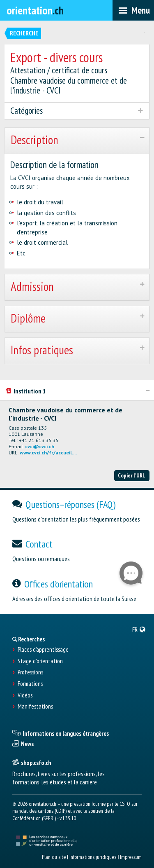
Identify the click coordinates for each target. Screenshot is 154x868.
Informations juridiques (93, 857)
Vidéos (25, 695)
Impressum (131, 857)
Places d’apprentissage (43, 650)
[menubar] (133, 10)
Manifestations (35, 707)
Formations (30, 684)
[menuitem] (139, 629)
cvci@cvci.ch (40, 446)
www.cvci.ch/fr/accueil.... (48, 453)
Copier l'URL (132, 475)
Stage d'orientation (40, 661)
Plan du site (54, 857)
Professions (30, 672)
